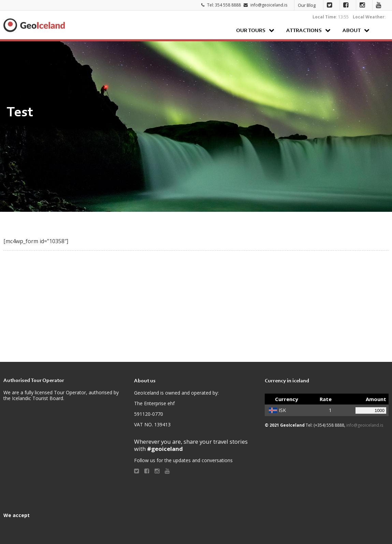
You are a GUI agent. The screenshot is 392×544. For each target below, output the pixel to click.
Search (382, 30)
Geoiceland (34, 25)
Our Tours (251, 31)
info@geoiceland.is (269, 5)
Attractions (304, 31)
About (352, 31)
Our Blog (307, 5)
